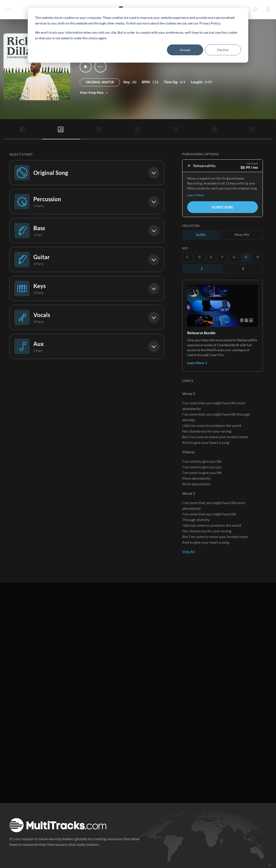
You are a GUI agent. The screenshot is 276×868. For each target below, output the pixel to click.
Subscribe (222, 207)
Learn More (196, 195)
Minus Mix (242, 235)
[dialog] (138, 35)
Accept (185, 50)
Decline (223, 50)
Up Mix (201, 235)
